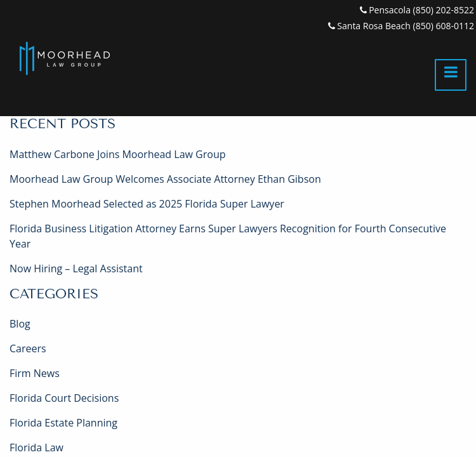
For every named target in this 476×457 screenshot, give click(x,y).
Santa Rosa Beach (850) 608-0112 (401, 26)
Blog (20, 324)
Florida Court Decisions (64, 398)
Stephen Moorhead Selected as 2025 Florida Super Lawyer (147, 204)
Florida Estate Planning (63, 423)
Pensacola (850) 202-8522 (417, 10)
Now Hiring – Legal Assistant (76, 268)
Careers (28, 348)
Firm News (35, 373)
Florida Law (36, 447)
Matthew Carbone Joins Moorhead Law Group (117, 154)
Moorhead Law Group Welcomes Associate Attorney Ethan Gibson (165, 179)
